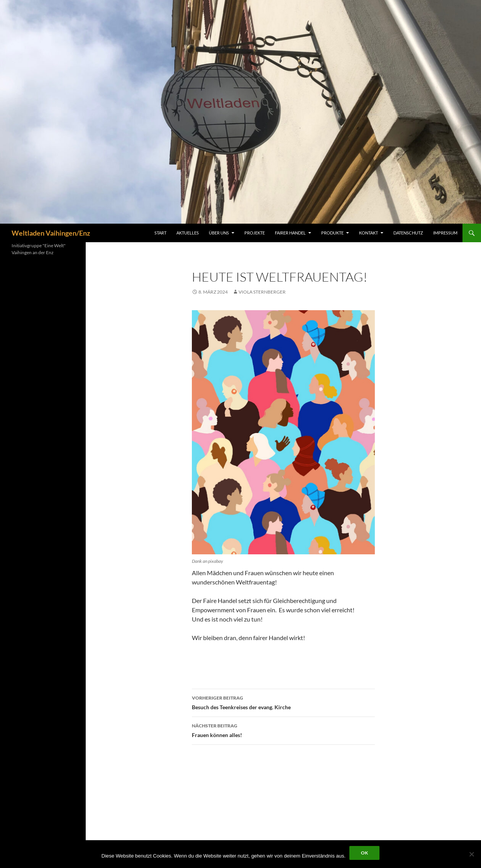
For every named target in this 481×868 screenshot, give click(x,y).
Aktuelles (188, 233)
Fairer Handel (290, 233)
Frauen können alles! (283, 730)
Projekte (255, 233)
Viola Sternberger (262, 292)
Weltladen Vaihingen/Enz (51, 233)
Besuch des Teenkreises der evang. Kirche (283, 702)
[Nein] (471, 854)
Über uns (219, 233)
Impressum (445, 233)
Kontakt (368, 233)
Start (160, 233)
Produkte (332, 233)
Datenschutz (408, 233)
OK (364, 853)
